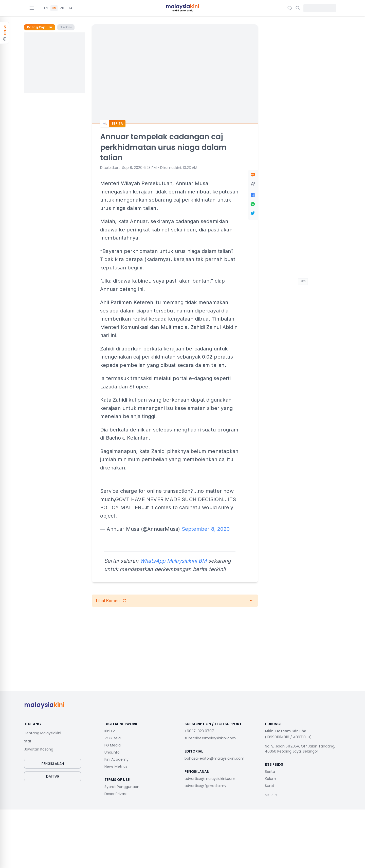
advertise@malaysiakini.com (210, 779)
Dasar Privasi (115, 794)
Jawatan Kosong (39, 749)
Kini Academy (116, 759)
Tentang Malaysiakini (43, 733)
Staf (28, 741)
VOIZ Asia (113, 738)
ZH (62, 8)
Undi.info (112, 752)
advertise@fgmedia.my (205, 786)
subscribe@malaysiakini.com (210, 738)
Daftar (53, 776)
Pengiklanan (53, 764)
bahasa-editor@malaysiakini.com (214, 758)
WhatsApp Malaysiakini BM (173, 561)
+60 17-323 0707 (199, 731)
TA (70, 8)
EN (46, 8)
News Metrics (116, 766)
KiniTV (110, 731)
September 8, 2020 (206, 529)
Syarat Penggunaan (122, 787)
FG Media (113, 745)
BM (54, 8)
